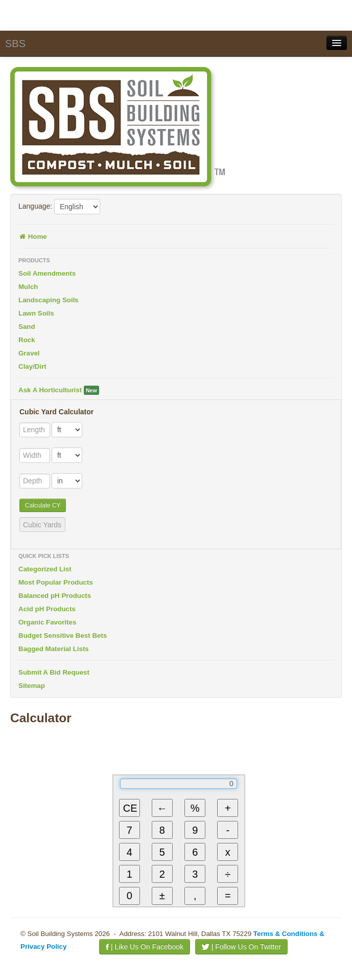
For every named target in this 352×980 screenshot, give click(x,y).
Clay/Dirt (32, 366)
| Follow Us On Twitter (241, 947)
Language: (35, 206)
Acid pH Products (47, 609)
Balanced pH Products (55, 596)
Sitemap (32, 686)
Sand (27, 327)
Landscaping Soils (49, 300)
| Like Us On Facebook (145, 947)
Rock (27, 340)
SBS (15, 43)
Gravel (29, 353)
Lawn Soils (36, 313)
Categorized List (45, 569)
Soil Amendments (47, 273)
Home (33, 237)
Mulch (28, 287)
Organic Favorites (47, 622)
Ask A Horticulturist (59, 390)
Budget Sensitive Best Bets (63, 636)
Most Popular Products (56, 582)
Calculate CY (43, 505)
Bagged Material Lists (54, 649)
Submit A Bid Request (54, 672)
